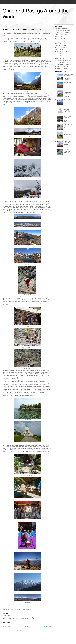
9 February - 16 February (62, 51)
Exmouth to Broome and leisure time (67, 151)
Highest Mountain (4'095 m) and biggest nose (68, 126)
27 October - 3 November (62, 66)
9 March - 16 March (60, 47)
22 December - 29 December (62, 59)
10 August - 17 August (61, 34)
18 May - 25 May (59, 42)
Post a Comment (6, 623)
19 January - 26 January (61, 53)
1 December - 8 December (62, 63)
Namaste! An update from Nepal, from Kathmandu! (67, 110)
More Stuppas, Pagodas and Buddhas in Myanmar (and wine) (67, 119)
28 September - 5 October (62, 31)
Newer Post (7, 627)
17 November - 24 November (62, 64)
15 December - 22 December (62, 61)
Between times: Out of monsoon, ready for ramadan (68, 134)
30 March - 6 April (60, 46)
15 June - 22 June (60, 40)
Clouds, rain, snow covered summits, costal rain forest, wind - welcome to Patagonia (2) (68, 77)
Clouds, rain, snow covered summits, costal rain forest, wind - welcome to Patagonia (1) (68, 94)
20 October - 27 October (61, 68)
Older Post (48, 627)
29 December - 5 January (62, 57)
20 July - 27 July (59, 36)
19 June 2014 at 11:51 (8, 620)
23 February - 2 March (61, 49)
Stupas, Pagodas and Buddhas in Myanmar (68, 143)
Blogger (44, 639)
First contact (67, 100)
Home (27, 627)
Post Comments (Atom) (15, 630)
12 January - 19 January (61, 55)
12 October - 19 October (61, 29)
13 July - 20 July (59, 38)
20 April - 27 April (60, 44)
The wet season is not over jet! (68, 83)
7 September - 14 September (62, 32)
